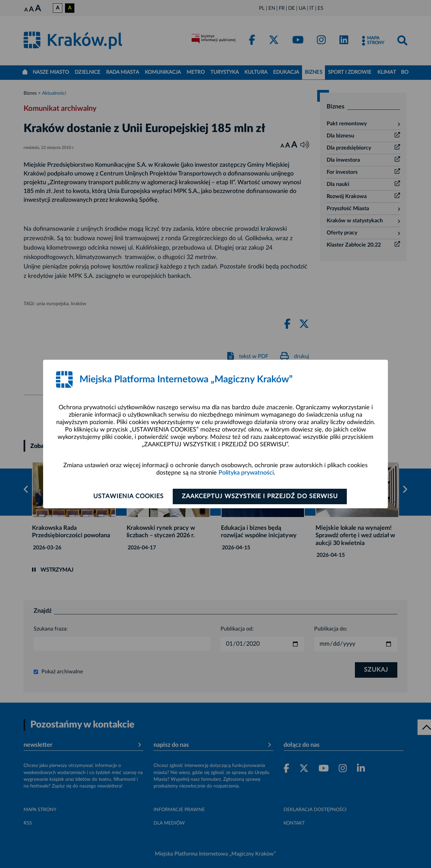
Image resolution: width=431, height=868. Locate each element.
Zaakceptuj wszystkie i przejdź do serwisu (260, 496)
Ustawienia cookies (128, 496)
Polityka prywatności (246, 473)
